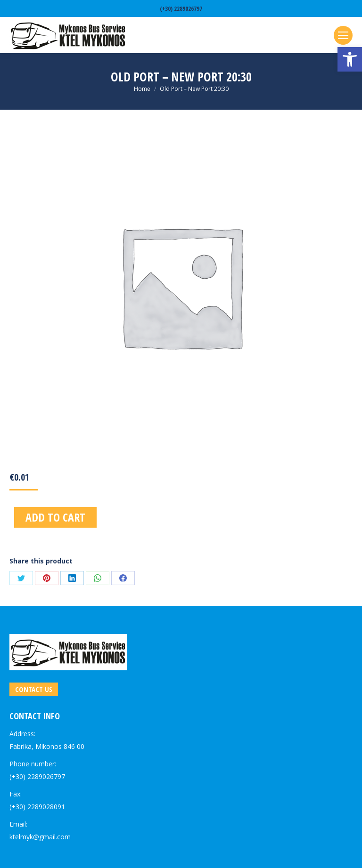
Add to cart (55, 517)
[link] (350, 59)
